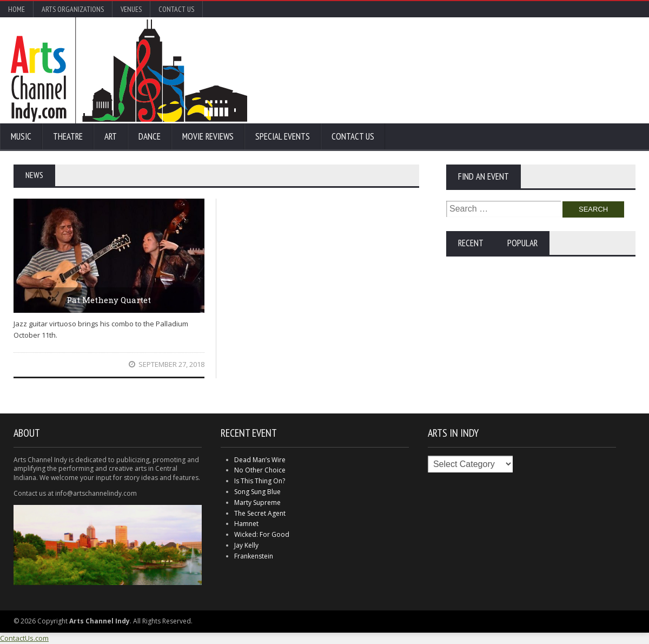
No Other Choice (260, 470)
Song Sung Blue (257, 492)
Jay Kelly (246, 545)
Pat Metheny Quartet (109, 300)
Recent (471, 243)
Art (111, 136)
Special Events (283, 136)
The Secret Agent (260, 513)
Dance (150, 136)
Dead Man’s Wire (260, 460)
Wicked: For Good (262, 534)
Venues (131, 9)
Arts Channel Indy (129, 70)
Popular (522, 243)
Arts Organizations (73, 9)
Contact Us (176, 9)
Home (16, 9)
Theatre (68, 136)
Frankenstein (254, 556)
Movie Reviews (208, 136)
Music (21, 136)
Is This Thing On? (260, 481)
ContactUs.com (24, 638)
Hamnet (246, 524)
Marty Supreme (257, 502)
